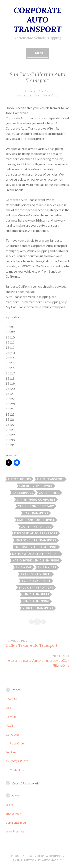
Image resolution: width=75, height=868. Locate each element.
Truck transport (36, 581)
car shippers (23, 493)
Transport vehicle (36, 574)
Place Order (17, 743)
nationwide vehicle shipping (36, 560)
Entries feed (13, 813)
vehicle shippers (36, 594)
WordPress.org (15, 831)
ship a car (24, 567)
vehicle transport (38, 608)
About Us (12, 699)
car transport (36, 513)
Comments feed (16, 823)
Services (11, 752)
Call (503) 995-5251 (18, 761)
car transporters (36, 527)
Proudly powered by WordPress (38, 856)
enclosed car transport (36, 540)
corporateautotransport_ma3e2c (38, 95)
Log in (9, 805)
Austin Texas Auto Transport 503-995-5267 (37, 661)
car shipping (49, 493)
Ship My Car (47, 567)
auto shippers (19, 479)
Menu (40, 53)
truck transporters (36, 588)
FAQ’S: (10, 725)
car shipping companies (36, 500)
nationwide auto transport (36, 554)
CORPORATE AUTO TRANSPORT (38, 20)
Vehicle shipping (36, 601)
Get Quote (13, 735)
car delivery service (36, 486)
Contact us (17, 770)
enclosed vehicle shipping (36, 547)
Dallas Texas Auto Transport (37, 643)
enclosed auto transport (36, 533)
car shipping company (36, 506)
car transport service (36, 520)
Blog (8, 708)
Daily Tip (11, 717)
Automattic (52, 860)
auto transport (50, 479)
